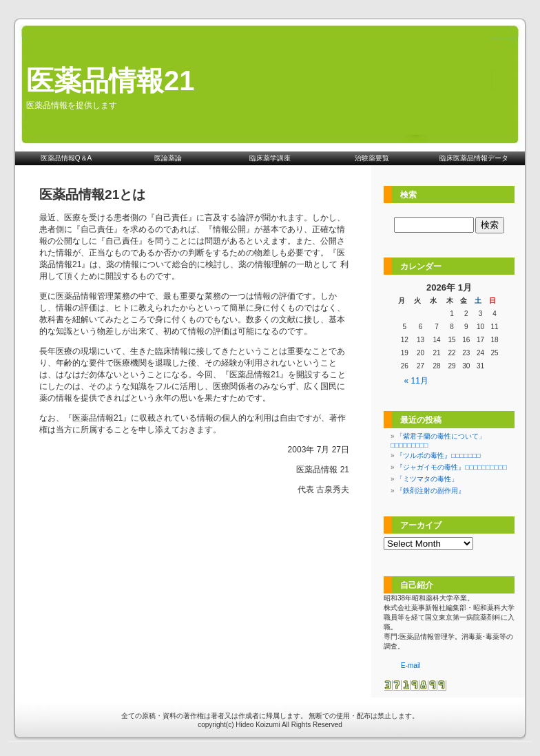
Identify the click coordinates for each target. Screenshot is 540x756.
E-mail (411, 665)
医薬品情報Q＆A (66, 158)
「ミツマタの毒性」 (427, 479)
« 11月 (416, 381)
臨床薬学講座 (270, 158)
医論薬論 (168, 158)
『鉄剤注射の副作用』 (430, 491)
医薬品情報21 (111, 81)
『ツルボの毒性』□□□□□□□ (438, 455)
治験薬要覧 (372, 158)
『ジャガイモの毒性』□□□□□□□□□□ (451, 467)
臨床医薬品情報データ (474, 158)
